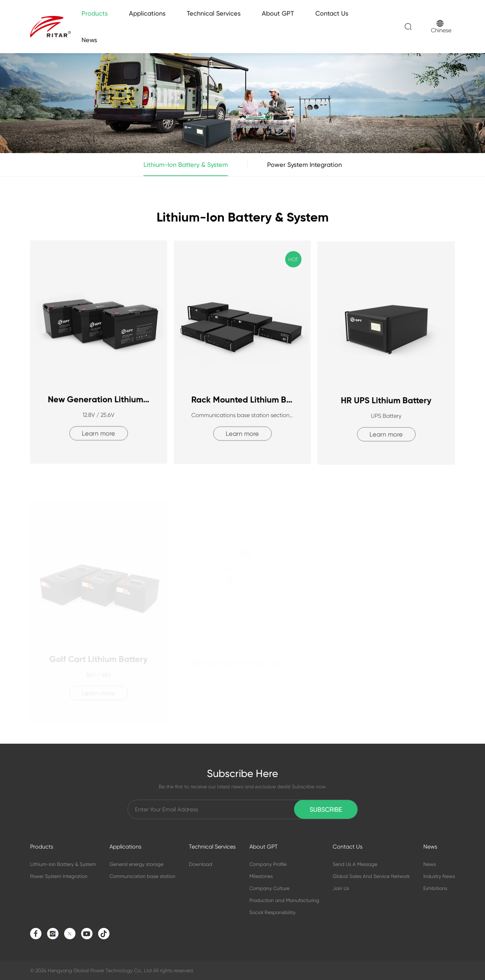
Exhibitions (435, 888)
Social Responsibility (272, 912)
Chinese (441, 27)
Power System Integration (304, 165)
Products (95, 13)
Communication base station (142, 876)
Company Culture (269, 888)
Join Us (341, 888)
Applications (147, 13)
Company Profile (268, 864)
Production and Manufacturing (284, 900)
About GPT (278, 13)
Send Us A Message (355, 864)
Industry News (439, 876)
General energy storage (136, 864)
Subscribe (326, 809)
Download (201, 864)
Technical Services (214, 13)
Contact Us (332, 13)
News (89, 40)
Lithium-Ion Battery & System (186, 168)
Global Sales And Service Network (371, 876)
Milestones (261, 876)
